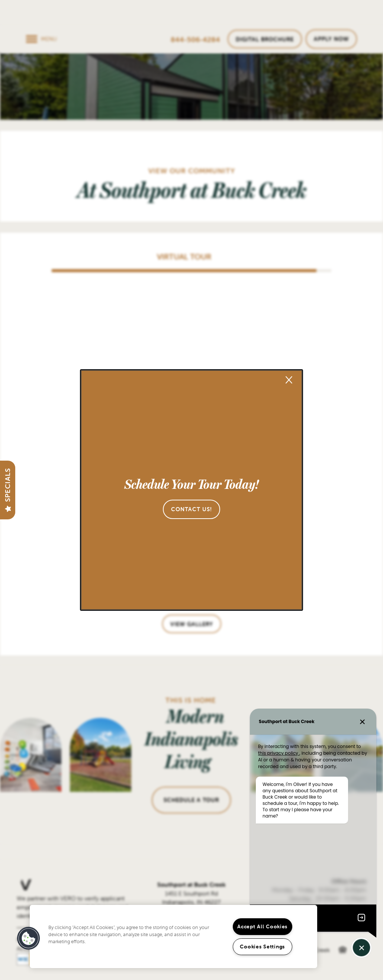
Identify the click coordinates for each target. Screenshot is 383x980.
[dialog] (191, 490)
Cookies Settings (262, 947)
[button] (191, 509)
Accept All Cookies (262, 926)
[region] (173, 937)
